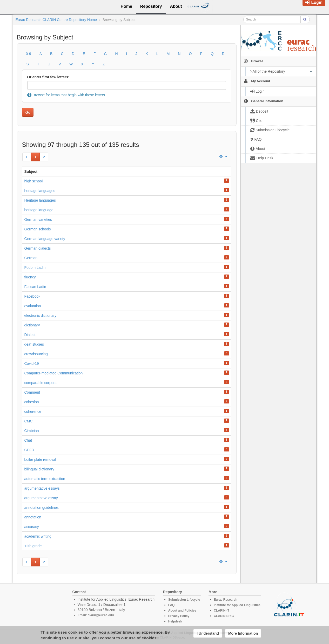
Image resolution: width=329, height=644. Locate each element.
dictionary (32, 325)
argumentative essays (42, 488)
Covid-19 (32, 364)
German (31, 258)
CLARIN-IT (221, 611)
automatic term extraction (45, 479)
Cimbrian (32, 431)
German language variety (45, 239)
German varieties (38, 220)
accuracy (32, 527)
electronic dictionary (41, 316)
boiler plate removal (40, 460)
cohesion (32, 402)
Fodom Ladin (35, 268)
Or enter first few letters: (48, 77)
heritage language (39, 210)
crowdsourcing (36, 354)
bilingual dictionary (39, 469)
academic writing (38, 536)
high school (34, 181)
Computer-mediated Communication (54, 373)
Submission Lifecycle (184, 600)
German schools (38, 229)
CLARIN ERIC (224, 616)
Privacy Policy (179, 616)
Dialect (30, 335)
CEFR (29, 450)
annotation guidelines (42, 508)
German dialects (38, 248)
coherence (33, 412)
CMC (29, 421)
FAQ (172, 605)
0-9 (29, 54)
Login (314, 2)
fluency (30, 277)
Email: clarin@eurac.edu (96, 615)
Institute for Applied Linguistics (237, 605)
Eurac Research (226, 600)
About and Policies (182, 611)
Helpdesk (175, 621)
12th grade (33, 546)
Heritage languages (40, 200)
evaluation (33, 306)
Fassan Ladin (35, 287)
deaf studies (34, 344)
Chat (28, 440)
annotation (33, 517)
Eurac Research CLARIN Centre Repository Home (56, 20)
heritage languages (40, 191)
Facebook (32, 296)
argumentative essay (41, 498)
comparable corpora (41, 383)
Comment (32, 392)
